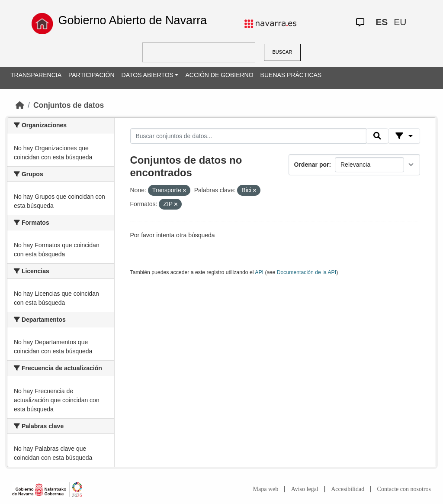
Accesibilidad (348, 489)
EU (400, 22)
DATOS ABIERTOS (148, 75)
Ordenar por (312, 165)
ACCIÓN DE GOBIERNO (219, 75)
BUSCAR (282, 52)
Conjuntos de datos (69, 105)
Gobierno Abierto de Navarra (132, 20)
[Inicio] (20, 105)
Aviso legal (305, 489)
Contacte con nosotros (404, 489)
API (259, 272)
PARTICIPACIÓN (91, 75)
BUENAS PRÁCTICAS (291, 75)
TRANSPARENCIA (36, 75)
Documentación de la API (307, 272)
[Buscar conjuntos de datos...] (248, 136)
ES (382, 22)
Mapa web (266, 489)
